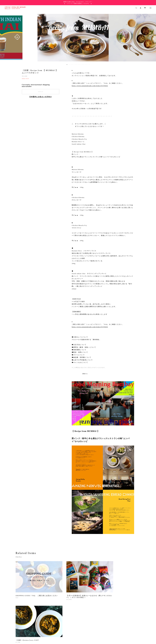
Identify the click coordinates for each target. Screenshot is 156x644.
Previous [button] (3, 38)
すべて (22, 610)
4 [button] (71, 65)
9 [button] (78, 65)
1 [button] (67, 65)
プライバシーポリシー (40, 631)
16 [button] (88, 65)
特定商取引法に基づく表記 (56, 631)
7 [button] (75, 65)
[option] (78, 38)
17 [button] (89, 65)
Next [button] (153, 38)
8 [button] (77, 65)
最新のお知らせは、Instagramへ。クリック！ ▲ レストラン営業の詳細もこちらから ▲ (78, 3)
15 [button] (87, 65)
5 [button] (73, 65)
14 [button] (85, 65)
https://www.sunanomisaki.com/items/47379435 (90, 86)
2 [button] (68, 65)
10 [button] (80, 65)
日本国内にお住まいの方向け (41, 97)
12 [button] (82, 65)
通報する (85, 374)
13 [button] (84, 65)
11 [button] (81, 65)
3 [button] (70, 65)
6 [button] (74, 65)
